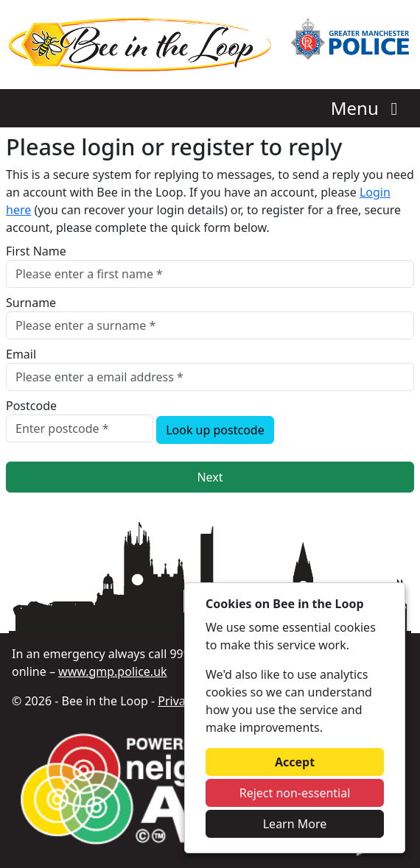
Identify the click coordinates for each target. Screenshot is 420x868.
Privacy (177, 701)
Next (210, 477)
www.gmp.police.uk (113, 671)
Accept (295, 762)
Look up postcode (215, 430)
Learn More (295, 824)
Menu (368, 108)
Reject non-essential (295, 793)
